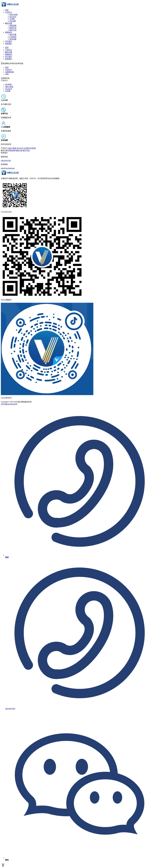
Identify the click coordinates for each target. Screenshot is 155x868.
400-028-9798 (6, 161)
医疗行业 (13, 30)
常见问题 (13, 39)
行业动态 (13, 37)
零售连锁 (13, 26)
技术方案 (13, 35)
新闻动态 (9, 32)
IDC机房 (13, 21)
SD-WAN (13, 17)
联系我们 (9, 44)
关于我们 (9, 41)
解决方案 (9, 23)
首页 (7, 10)
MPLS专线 (13, 15)
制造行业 (13, 28)
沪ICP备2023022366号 (9, 404)
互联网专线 (9, 72)
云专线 (12, 19)
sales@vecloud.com (8, 168)
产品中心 (9, 12)
